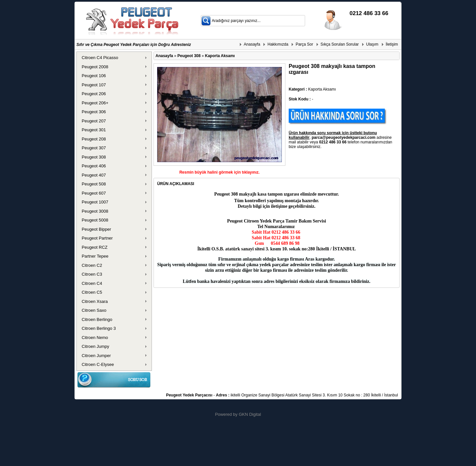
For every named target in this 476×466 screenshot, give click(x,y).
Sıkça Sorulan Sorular (340, 44)
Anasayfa (252, 44)
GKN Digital (250, 414)
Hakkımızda (278, 44)
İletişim (392, 44)
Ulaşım (372, 44)
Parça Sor (304, 44)
